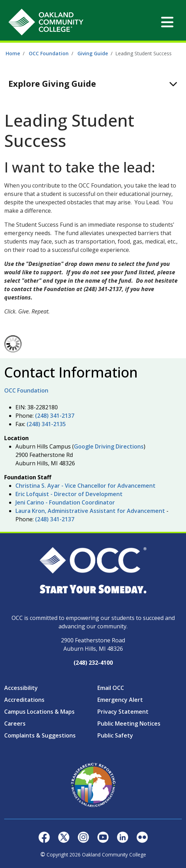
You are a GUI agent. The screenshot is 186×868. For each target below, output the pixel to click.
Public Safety (115, 735)
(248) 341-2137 (55, 416)
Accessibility (21, 688)
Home (13, 53)
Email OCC (111, 688)
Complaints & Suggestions (40, 735)
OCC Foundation (49, 53)
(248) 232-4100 (93, 663)
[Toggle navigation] (167, 22)
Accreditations (24, 700)
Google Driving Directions (109, 446)
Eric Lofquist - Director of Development (69, 494)
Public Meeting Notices (129, 724)
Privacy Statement (123, 712)
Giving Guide (93, 53)
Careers (15, 724)
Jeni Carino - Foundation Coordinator (65, 502)
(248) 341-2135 (46, 424)
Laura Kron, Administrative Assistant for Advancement (90, 511)
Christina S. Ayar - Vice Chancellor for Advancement (85, 486)
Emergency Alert (120, 700)
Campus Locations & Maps (39, 712)
